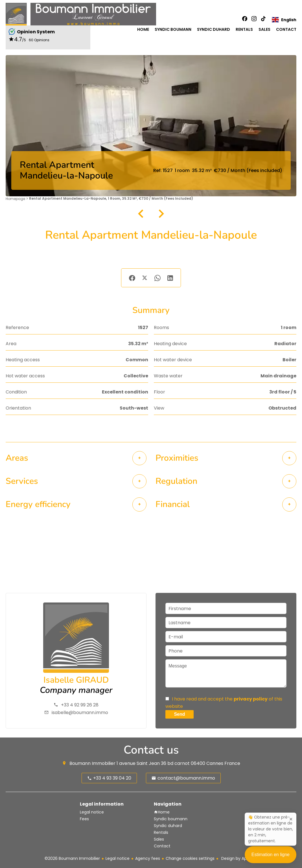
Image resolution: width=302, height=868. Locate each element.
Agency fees (148, 858)
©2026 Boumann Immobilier (72, 858)
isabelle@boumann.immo (80, 713)
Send (179, 714)
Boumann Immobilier (92, 763)
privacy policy (251, 699)
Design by (239, 858)
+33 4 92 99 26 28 (80, 705)
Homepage (15, 199)
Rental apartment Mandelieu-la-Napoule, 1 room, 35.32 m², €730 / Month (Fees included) (111, 198)
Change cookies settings (190, 858)
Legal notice (118, 858)
